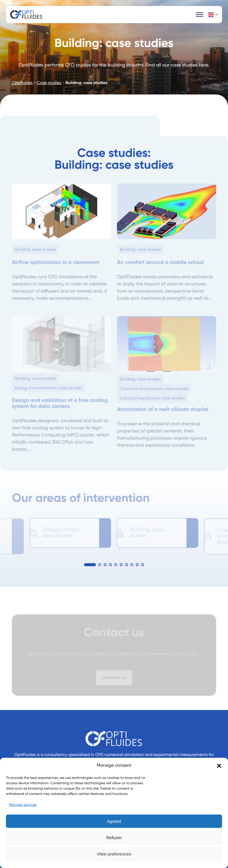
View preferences (114, 854)
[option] (70, 531)
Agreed (114, 821)
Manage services (23, 805)
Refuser (114, 838)
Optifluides (22, 83)
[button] (219, 766)
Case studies (49, 83)
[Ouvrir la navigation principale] (199, 15)
